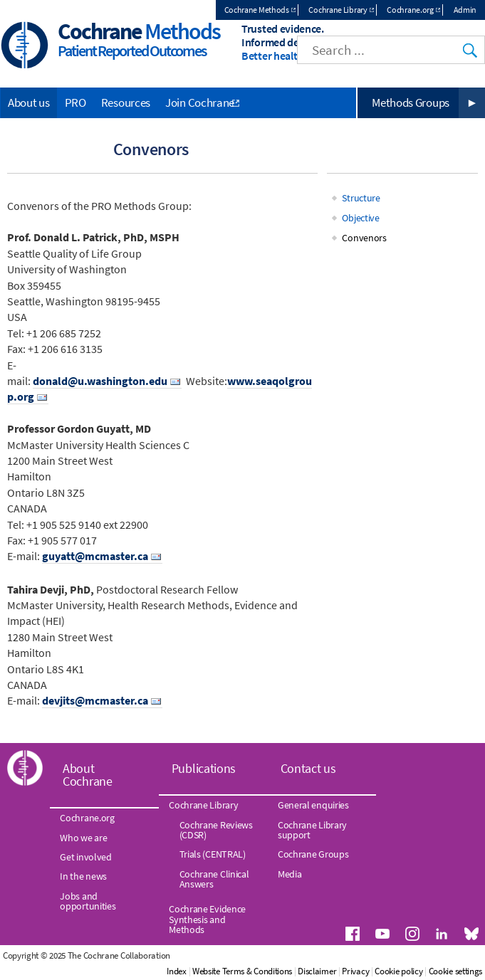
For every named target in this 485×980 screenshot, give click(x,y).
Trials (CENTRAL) (213, 854)
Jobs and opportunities (88, 901)
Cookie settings (456, 971)
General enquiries (313, 805)
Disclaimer (317, 971)
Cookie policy (398, 971)
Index (177, 971)
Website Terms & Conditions (242, 971)
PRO (75, 102)
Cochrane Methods (257, 10)
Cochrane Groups (313, 854)
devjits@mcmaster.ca (95, 700)
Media (290, 874)
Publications (204, 768)
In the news (83, 876)
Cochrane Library (338, 10)
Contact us (308, 768)
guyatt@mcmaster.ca (95, 556)
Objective (360, 218)
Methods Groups (411, 102)
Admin (465, 10)
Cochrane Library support (312, 830)
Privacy (355, 971)
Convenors (364, 238)
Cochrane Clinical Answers (214, 879)
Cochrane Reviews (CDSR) (216, 830)
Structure (361, 198)
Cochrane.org (410, 10)
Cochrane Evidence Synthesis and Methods (207, 919)
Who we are (83, 838)
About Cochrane (88, 775)
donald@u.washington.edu (100, 381)
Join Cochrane (200, 102)
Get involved (85, 857)
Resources (126, 102)
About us (29, 102)
